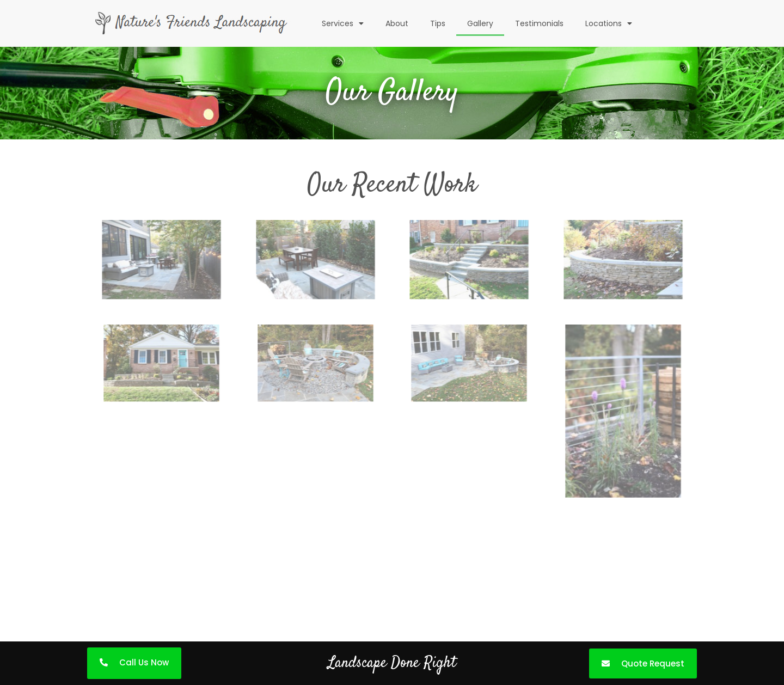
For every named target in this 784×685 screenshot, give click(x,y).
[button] (134, 663)
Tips (438, 23)
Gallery (480, 23)
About (397, 23)
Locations (609, 23)
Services (343, 23)
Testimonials (539, 23)
